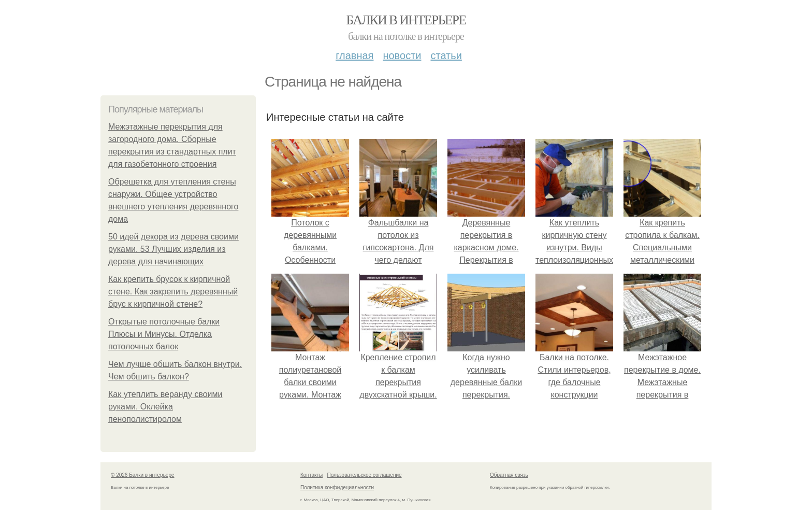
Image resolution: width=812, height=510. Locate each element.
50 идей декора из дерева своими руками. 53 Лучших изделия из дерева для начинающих (173, 249)
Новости (402, 55)
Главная (354, 55)
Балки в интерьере (406, 20)
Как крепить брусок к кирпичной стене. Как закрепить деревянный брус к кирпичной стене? (173, 292)
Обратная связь (509, 475)
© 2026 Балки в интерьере (143, 475)
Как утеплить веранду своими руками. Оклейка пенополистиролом (165, 407)
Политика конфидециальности (337, 487)
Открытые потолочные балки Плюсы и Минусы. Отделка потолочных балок (164, 334)
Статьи (446, 55)
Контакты (311, 475)
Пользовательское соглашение (365, 475)
